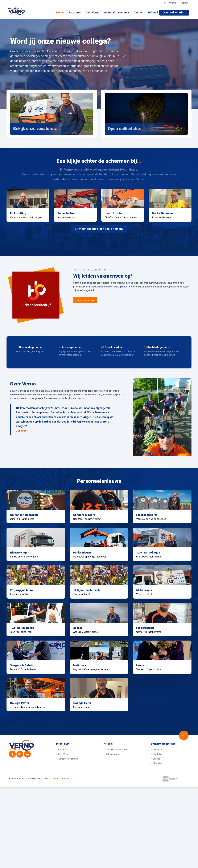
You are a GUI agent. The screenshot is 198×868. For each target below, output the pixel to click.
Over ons (173, 3)
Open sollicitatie (173, 12)
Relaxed (153, 12)
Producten (158, 828)
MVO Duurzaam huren (116, 828)
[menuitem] (60, 13)
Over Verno (93, 12)
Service (156, 837)
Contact (139, 12)
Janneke (21, 442)
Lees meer (85, 312)
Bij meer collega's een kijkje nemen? (99, 240)
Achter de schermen (117, 12)
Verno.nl (185, 3)
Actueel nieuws (113, 833)
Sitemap (56, 860)
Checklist (157, 842)
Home (60, 12)
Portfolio (157, 833)
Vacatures (75, 12)
